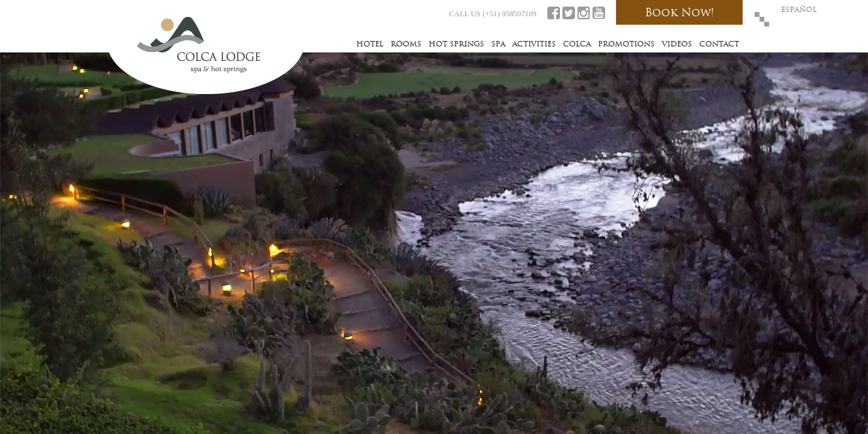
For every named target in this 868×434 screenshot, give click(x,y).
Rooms (406, 44)
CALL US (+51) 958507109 (493, 14)
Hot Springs (456, 44)
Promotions (626, 44)
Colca (577, 44)
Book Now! (680, 12)
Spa (498, 44)
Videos (677, 44)
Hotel (370, 44)
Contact (719, 44)
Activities (534, 44)
